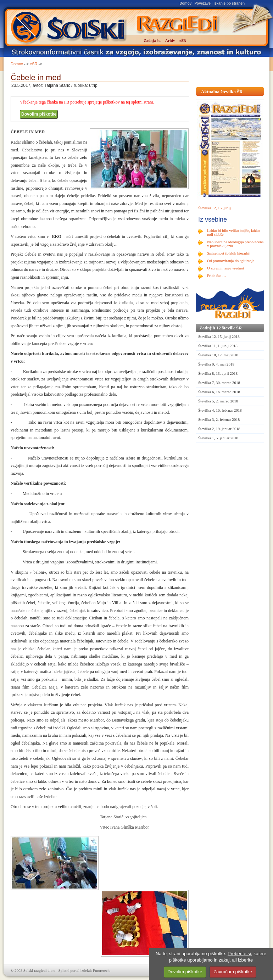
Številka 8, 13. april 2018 (218, 373)
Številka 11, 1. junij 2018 (218, 346)
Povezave (202, 3)
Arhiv (170, 40)
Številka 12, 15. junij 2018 (219, 336)
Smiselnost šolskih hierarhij (229, 253)
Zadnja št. (152, 40)
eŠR (34, 64)
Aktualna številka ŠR (222, 92)
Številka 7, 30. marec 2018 (219, 383)
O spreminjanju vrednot (225, 268)
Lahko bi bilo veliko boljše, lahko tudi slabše (233, 232)
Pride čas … (217, 275)
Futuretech (101, 970)
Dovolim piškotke (39, 114)
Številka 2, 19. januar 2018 (219, 429)
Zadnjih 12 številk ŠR (221, 328)
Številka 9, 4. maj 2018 (216, 364)
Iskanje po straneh (229, 3)
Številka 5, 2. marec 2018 (218, 401)
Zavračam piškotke (233, 972)
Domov (185, 3)
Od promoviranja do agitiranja (231, 261)
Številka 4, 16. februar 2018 (220, 410)
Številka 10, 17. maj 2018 (218, 355)
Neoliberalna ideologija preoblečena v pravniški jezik (235, 244)
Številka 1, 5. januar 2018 (218, 438)
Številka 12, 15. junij (214, 208)
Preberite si (239, 954)
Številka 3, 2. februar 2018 (219, 419)
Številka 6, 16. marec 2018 (219, 392)
